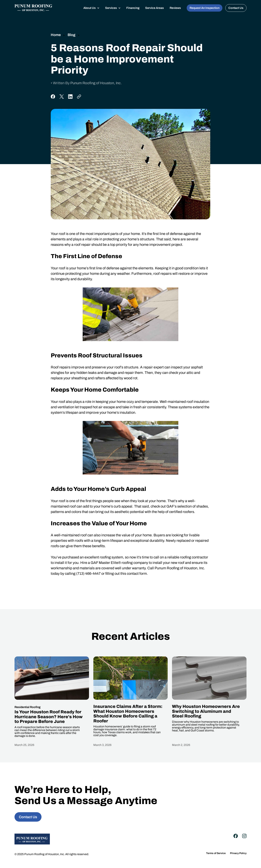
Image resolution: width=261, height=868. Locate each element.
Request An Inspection (205, 8)
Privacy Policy (238, 853)
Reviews (175, 8)
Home (56, 35)
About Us (90, 8)
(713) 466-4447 (88, 573)
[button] (91, 8)
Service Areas (155, 8)
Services (111, 8)
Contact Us (236, 8)
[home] (33, 8)
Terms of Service (216, 853)
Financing (133, 8)
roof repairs (162, 274)
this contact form (134, 573)
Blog (71, 35)
